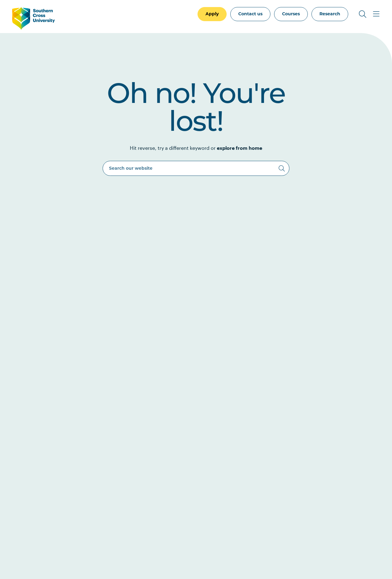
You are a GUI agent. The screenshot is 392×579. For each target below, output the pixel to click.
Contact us (250, 14)
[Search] (282, 168)
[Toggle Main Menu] (376, 14)
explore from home (239, 148)
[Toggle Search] (363, 14)
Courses (291, 14)
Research (330, 14)
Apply (212, 14)
